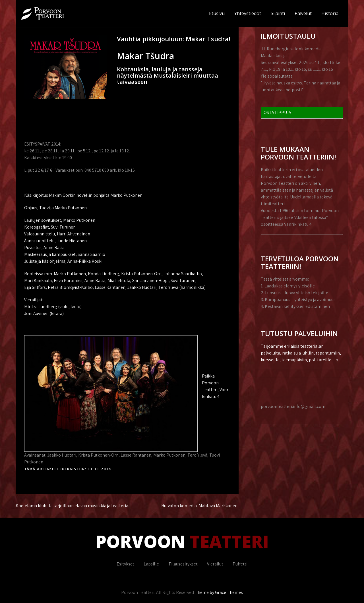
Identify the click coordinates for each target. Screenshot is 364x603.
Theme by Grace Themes (219, 592)
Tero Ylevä (197, 455)
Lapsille (151, 564)
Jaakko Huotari (62, 455)
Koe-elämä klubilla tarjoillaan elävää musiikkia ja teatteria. (72, 506)
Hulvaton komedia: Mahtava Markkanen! (200, 506)
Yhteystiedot (248, 13)
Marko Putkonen (169, 455)
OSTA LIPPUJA (277, 112)
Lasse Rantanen (136, 455)
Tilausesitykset (183, 564)
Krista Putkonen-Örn (98, 455)
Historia (330, 13)
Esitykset (125, 564)
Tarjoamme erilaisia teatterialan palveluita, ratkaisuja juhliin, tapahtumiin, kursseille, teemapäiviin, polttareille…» (301, 353)
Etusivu (217, 13)
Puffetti (240, 564)
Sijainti (278, 13)
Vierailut (215, 564)
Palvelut (303, 13)
